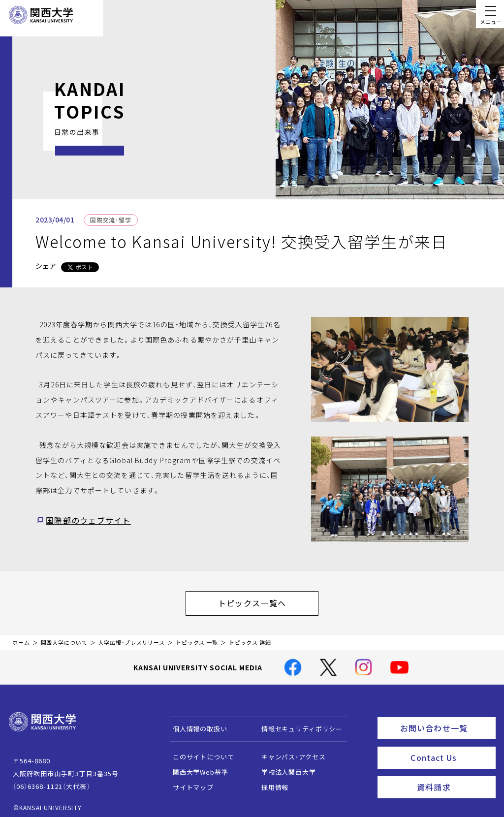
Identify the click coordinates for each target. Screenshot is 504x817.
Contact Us (450, 749)
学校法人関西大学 (284, 767)
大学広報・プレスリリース (131, 638)
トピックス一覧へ (262, 600)
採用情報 (270, 782)
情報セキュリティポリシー (297, 724)
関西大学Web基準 (196, 767)
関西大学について (64, 638)
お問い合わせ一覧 (446, 722)
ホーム (21, 638)
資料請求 (453, 776)
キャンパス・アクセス (288, 752)
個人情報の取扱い (195, 724)
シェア (46, 266)
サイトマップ (188, 782)
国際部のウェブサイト (83, 520)
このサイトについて (199, 752)
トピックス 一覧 (197, 638)
